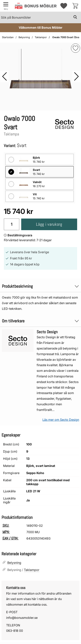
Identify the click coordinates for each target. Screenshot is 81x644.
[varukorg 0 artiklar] (75, 6)
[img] (76, 48)
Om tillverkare (40, 321)
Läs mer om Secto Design (61, 420)
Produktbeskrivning (40, 286)
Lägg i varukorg (49, 224)
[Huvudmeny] (6, 6)
